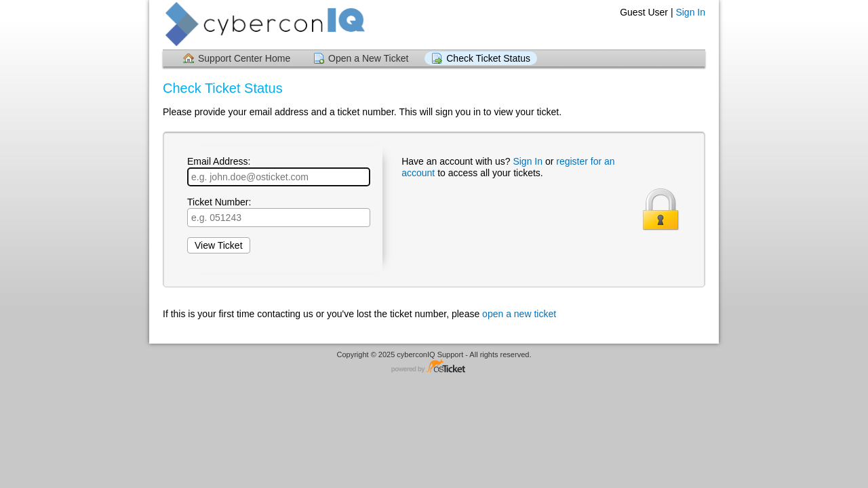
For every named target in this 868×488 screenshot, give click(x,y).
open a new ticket (519, 314)
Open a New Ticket (368, 58)
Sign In (690, 12)
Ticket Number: (279, 212)
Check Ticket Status (488, 58)
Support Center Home (244, 58)
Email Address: (279, 171)
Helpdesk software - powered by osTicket (434, 367)
